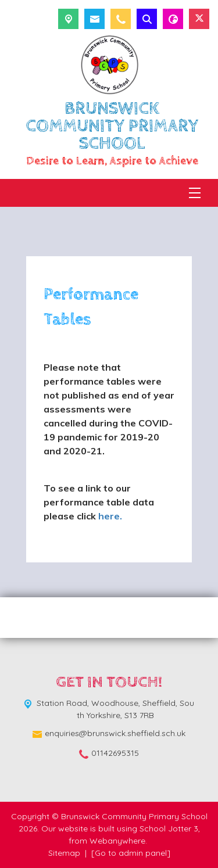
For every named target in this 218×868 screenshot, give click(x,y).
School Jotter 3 (169, 828)
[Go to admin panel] (131, 853)
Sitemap (64, 853)
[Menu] (195, 193)
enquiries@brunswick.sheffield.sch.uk (115, 733)
